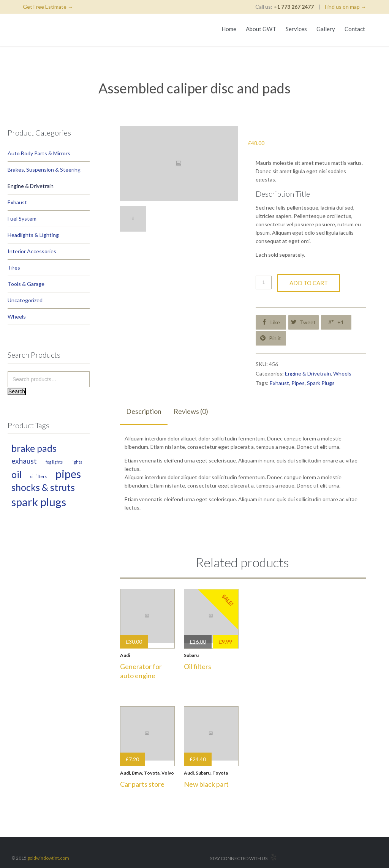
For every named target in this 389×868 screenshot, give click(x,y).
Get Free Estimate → (48, 7)
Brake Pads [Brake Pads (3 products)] (34, 448)
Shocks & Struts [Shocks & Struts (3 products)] (43, 487)
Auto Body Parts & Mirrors (39, 153)
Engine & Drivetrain (31, 186)
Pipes (298, 383)
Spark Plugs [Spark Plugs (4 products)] (39, 502)
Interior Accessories (32, 251)
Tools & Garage (26, 284)
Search (17, 391)
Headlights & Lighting (33, 235)
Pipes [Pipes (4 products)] (68, 474)
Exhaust (17, 202)
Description (144, 411)
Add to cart (309, 283)
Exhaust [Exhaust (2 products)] (24, 461)
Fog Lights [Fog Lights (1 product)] (54, 462)
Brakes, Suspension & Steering (44, 170)
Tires (14, 268)
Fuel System (22, 219)
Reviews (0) (191, 411)
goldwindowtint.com (48, 858)
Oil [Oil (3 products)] (17, 474)
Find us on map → (346, 7)
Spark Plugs (321, 383)
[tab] (144, 412)
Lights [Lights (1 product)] (77, 462)
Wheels (17, 316)
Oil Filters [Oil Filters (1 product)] (39, 476)
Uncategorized (25, 300)
